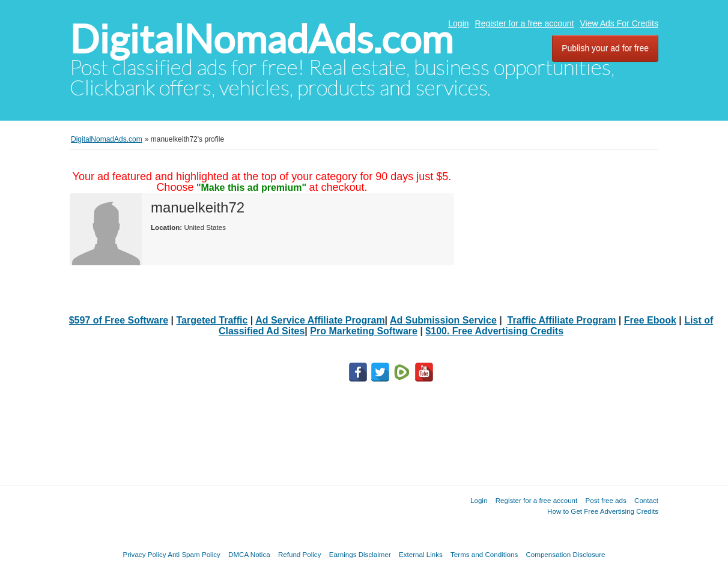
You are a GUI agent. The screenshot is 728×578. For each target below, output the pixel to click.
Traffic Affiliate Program (562, 320)
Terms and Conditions (484, 554)
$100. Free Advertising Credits (494, 331)
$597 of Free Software (119, 320)
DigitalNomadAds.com (261, 39)
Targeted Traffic (212, 320)
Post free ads (605, 500)
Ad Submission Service (443, 320)
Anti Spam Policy (194, 554)
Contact (646, 500)
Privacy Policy (144, 554)
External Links (421, 554)
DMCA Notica (249, 554)
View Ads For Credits (619, 23)
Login (458, 23)
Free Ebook (650, 320)
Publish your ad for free (605, 48)
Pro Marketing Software (364, 331)
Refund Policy (300, 554)
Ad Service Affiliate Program (320, 320)
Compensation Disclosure (565, 554)
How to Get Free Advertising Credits (603, 511)
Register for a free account (525, 23)
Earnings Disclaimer (360, 554)
